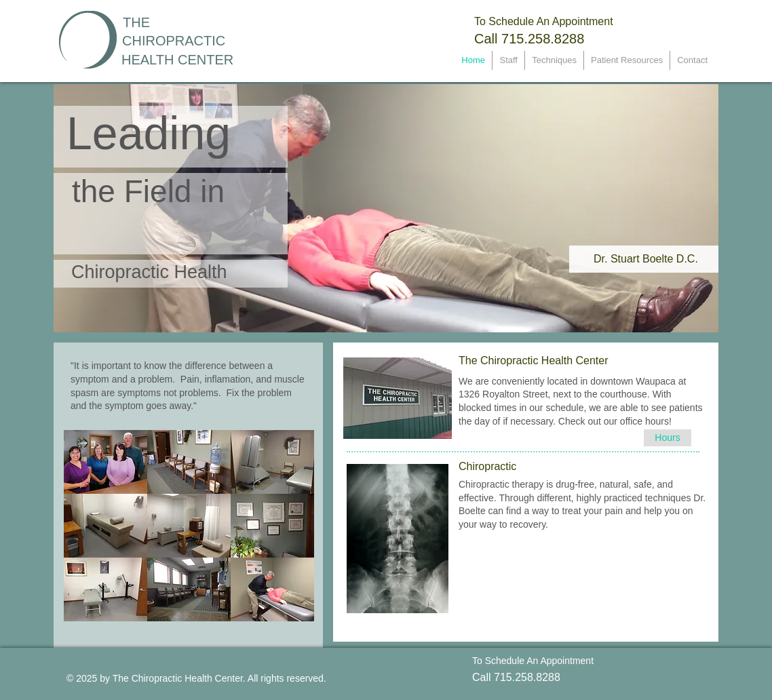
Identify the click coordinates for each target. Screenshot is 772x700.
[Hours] (668, 438)
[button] (105, 462)
